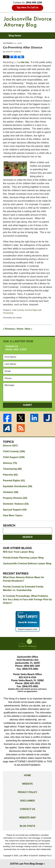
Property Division (15, 498)
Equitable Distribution (18, 486)
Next (29, 329)
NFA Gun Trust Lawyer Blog (18, 552)
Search (28, 537)
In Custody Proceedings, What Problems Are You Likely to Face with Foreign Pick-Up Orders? (27, 599)
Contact (15, 62)
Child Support (14, 457)
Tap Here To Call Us (27, 7)
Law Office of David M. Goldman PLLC (35, 856)
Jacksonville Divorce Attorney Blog (28, 22)
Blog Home (15, 36)
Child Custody (18, 310)
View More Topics (13, 515)
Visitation (11, 492)
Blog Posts (27, 826)
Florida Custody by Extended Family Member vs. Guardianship (23, 588)
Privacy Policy (28, 792)
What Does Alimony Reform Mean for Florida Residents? (24, 579)
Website (27, 784)
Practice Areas (17, 49)
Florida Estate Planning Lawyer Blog (23, 558)
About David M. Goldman (23, 55)
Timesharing (8, 313)
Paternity (10, 475)
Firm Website (16, 42)
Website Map (27, 818)
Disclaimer (28, 801)
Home (20, 329)
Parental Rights (31, 310)
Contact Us (28, 809)
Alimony (10, 463)
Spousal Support (15, 510)
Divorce (10, 446)
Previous (9, 329)
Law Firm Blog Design (27, 864)
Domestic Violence (16, 504)
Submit (27, 405)
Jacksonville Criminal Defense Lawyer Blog (27, 564)
